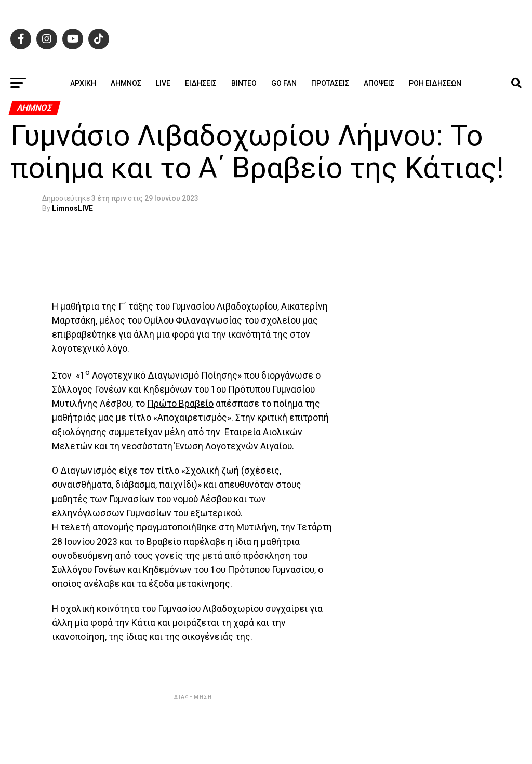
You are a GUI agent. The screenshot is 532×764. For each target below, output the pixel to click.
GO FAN (284, 83)
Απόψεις (379, 83)
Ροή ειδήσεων (435, 83)
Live (163, 83)
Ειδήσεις (201, 83)
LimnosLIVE (72, 208)
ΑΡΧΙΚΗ (83, 83)
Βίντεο (244, 83)
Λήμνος (126, 83)
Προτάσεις (330, 83)
